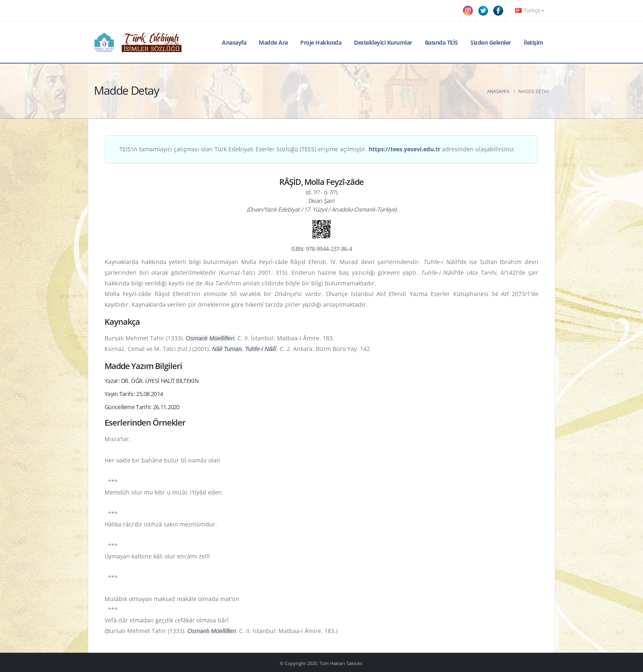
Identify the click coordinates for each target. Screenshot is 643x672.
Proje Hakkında (321, 42)
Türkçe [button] (529, 10)
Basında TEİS (441, 42)
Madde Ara (273, 42)
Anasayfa (234, 42)
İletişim (534, 42)
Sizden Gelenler (491, 42)
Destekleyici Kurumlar (383, 42)
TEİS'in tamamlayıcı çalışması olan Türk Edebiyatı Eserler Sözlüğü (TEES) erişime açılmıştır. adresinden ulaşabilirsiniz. (317, 149)
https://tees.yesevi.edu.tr (405, 149)
